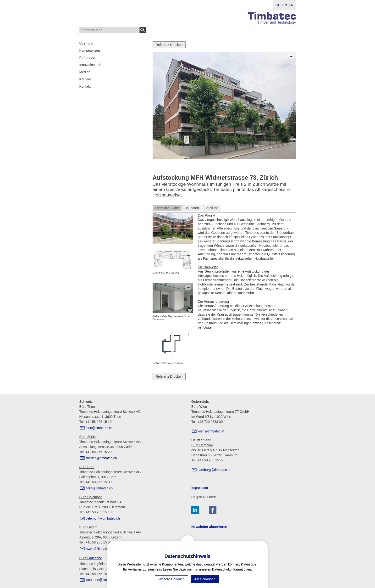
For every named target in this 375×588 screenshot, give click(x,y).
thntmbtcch (99, 428)
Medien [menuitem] (85, 72)
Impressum (200, 488)
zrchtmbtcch (101, 458)
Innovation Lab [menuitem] (90, 65)
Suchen (143, 30)
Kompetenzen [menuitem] (90, 50)
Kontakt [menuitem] (85, 86)
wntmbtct (211, 431)
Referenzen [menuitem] (88, 58)
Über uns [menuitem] (86, 43)
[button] (195, 510)
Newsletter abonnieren (209, 527)
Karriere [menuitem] (85, 79)
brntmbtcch (99, 488)
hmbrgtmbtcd (215, 470)
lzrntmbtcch (100, 549)
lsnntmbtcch (103, 580)
